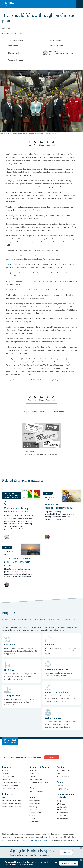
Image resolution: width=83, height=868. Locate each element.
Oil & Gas (6, 773)
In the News (34, 821)
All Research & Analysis (39, 782)
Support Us (63, 782)
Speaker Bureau (63, 776)
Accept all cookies (69, 863)
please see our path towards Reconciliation (35, 840)
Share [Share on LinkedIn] (42, 144)
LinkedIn (62, 807)
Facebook (62, 813)
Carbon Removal (9, 788)
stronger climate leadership (19, 216)
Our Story (33, 807)
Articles (32, 776)
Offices (60, 773)
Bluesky (62, 804)
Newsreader (64, 816)
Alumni (32, 818)
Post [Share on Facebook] (48, 144)
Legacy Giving (62, 789)
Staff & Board (35, 804)
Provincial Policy (45, 411)
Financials (33, 810)
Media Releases (36, 779)
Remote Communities (11, 785)
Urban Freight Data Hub (12, 806)
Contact (61, 767)
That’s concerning (12, 264)
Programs (7, 767)
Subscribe (63, 819)
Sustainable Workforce (11, 782)
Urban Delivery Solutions (12, 803)
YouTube (62, 810)
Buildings (6, 779)
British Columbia (30, 411)
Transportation (8, 776)
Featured (33, 771)
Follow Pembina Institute (65, 796)
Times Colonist (39, 380)
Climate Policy (58, 411)
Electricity (6, 771)
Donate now (52, 757)
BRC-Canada (7, 797)
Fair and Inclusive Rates (12, 800)
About (33, 797)
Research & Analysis (40, 767)
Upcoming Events (36, 792)
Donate (60, 786)
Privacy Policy (28, 865)
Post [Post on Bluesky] (35, 144)
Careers (33, 815)
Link (53, 144)
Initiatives (8, 794)
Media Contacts (63, 771)
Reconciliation (35, 812)
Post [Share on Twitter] (30, 144)
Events (33, 788)
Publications (34, 773)
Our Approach (35, 801)
